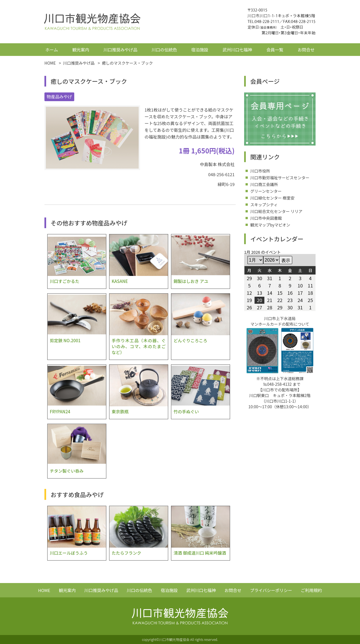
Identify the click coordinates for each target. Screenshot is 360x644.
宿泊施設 (200, 50)
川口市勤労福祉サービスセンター (280, 178)
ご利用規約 (311, 590)
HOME (44, 590)
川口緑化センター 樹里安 (272, 198)
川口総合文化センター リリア (276, 211)
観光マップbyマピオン (270, 225)
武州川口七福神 (237, 50)
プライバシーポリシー (271, 590)
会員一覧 (275, 50)
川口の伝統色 (164, 50)
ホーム (52, 50)
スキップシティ (264, 205)
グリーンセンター (266, 191)
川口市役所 (260, 171)
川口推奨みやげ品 (120, 50)
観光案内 (81, 50)
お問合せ (306, 50)
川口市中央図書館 (266, 218)
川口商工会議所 (264, 184)
